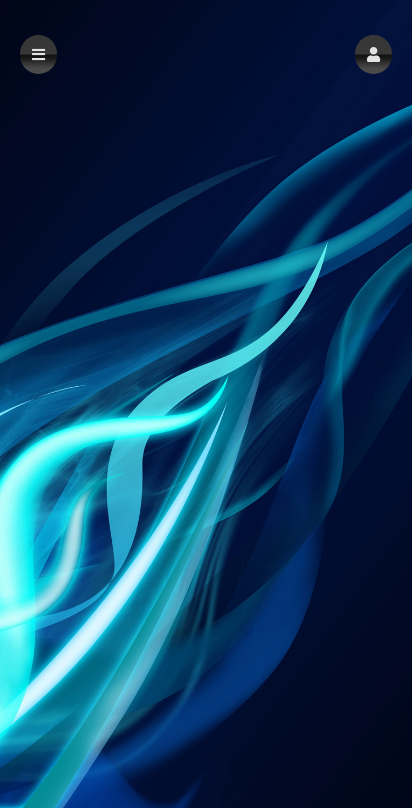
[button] (373, 54)
